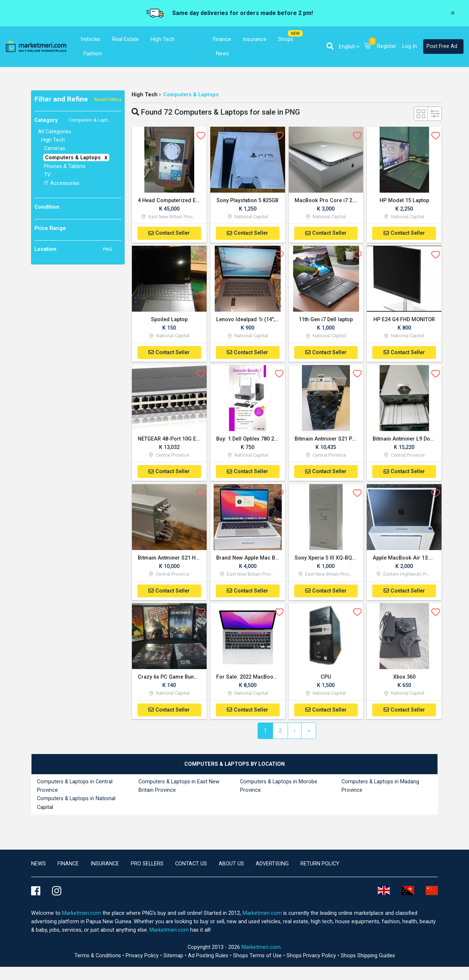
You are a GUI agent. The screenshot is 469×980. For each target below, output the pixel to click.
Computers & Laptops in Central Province (75, 788)
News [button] (222, 54)
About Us (231, 865)
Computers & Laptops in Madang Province (380, 788)
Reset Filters (108, 99)
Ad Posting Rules (209, 957)
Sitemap (174, 957)
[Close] (453, 13)
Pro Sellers (147, 865)
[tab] (234, 766)
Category (75, 120)
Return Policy (320, 865)
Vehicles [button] (91, 39)
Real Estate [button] (125, 39)
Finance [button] (222, 39)
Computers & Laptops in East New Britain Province (179, 788)
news (38, 865)
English (347, 47)
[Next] (295, 732)
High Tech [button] (163, 39)
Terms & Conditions (98, 957)
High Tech (145, 95)
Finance (68, 865)
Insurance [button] (255, 39)
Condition (47, 207)
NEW (295, 34)
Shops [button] (286, 39)
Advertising (272, 865)
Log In (410, 46)
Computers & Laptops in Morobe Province (279, 788)
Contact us (191, 865)
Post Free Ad (442, 46)
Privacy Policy (143, 957)
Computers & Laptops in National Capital (76, 805)
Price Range (50, 228)
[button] (330, 46)
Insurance (105, 865)
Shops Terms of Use (258, 957)
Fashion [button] (93, 54)
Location (73, 249)
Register (387, 46)
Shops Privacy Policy (312, 957)
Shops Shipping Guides (368, 957)
